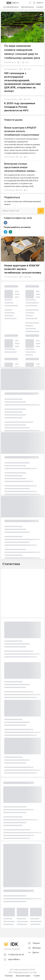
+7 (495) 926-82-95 (16, 955)
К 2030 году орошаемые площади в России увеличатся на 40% (20, 107)
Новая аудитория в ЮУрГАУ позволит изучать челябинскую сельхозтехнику (22, 131)
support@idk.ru (14, 959)
